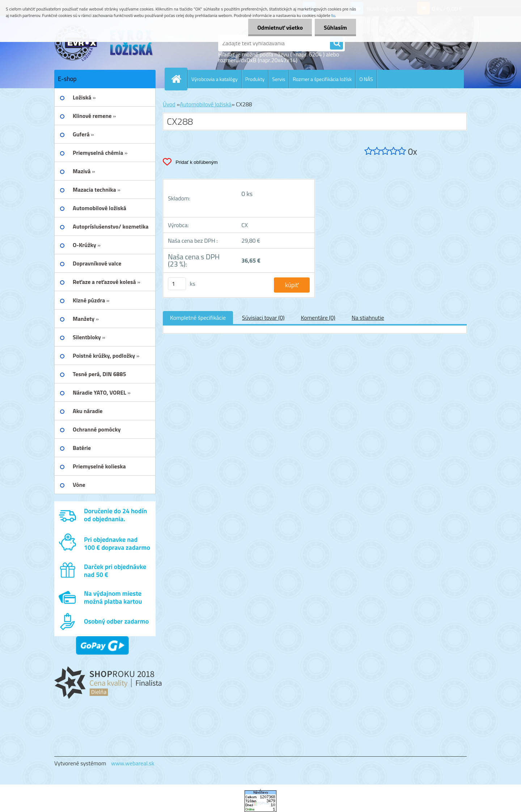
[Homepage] (179, 79)
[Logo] (104, 43)
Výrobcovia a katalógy (215, 79)
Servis (279, 79)
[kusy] (177, 284)
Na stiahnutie (368, 318)
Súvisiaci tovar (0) (263, 318)
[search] (336, 43)
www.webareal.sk (133, 763)
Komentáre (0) (318, 318)
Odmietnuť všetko (280, 27)
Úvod (169, 104)
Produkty (255, 79)
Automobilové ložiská (206, 104)
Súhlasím (335, 27)
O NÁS (366, 79)
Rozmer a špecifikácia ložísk (322, 79)
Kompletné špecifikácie (198, 318)
